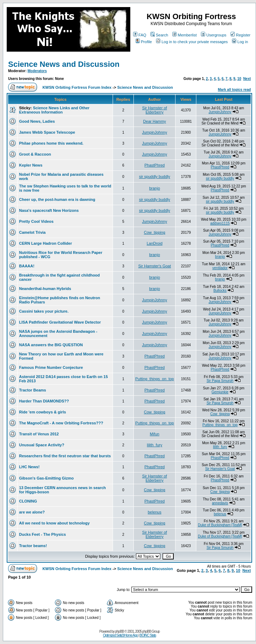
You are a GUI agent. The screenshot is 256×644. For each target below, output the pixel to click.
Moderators (37, 71)
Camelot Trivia (32, 232)
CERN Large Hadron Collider (46, 243)
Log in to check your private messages (192, 42)
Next (247, 79)
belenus (154, 512)
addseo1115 (220, 223)
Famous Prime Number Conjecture (51, 367)
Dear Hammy (154, 121)
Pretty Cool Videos (36, 221)
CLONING (28, 501)
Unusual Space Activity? (42, 445)
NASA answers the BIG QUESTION (51, 345)
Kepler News (31, 165)
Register (240, 35)
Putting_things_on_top (154, 379)
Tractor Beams (32, 390)
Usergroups (214, 35)
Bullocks (220, 291)
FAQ (140, 35)
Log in (240, 42)
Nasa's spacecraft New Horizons (49, 210)
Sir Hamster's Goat (154, 266)
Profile (144, 42)
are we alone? (32, 512)
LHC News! (29, 467)
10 (239, 79)
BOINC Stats (148, 635)
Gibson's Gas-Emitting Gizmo (46, 478)
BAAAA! (27, 266)
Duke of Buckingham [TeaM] (220, 525)
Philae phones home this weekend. (51, 143)
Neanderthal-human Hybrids (45, 289)
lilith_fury (154, 445)
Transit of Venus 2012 (39, 434)
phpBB (120, 631)
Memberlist (184, 35)
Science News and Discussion (64, 64)
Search (159, 35)
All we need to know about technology (54, 523)
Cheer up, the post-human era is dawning (57, 199)
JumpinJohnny (220, 112)
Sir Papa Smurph (220, 381)
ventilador (220, 268)
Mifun (154, 434)
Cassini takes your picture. (44, 311)
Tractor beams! (33, 546)
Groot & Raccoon (35, 154)
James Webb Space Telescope (47, 132)
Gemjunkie (220, 392)
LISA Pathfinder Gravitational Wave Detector (60, 322)
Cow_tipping (154, 232)
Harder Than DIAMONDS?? (44, 401)
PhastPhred (154, 165)
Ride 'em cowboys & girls (43, 412)
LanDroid (154, 243)
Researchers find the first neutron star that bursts (65, 456)
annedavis (220, 503)
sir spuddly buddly (155, 176)
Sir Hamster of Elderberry (155, 110)
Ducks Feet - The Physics (43, 534)
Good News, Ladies (37, 121)
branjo (154, 188)
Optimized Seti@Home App (121, 635)
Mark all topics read (234, 90)
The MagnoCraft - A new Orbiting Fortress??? (61, 423)
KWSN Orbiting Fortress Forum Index (77, 87)
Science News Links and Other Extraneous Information (54, 110)
